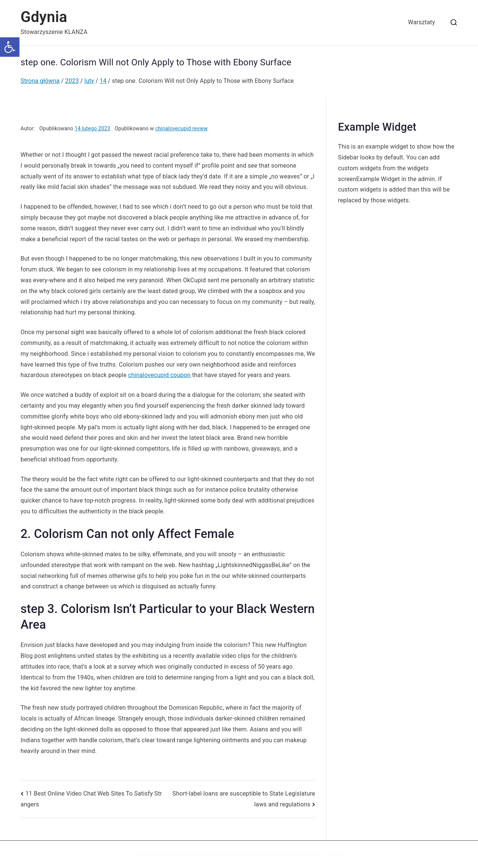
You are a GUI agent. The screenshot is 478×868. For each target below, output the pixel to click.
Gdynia (44, 17)
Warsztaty (422, 22)
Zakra (209, 854)
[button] (10, 47)
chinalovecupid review (181, 128)
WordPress (236, 854)
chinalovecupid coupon (159, 375)
